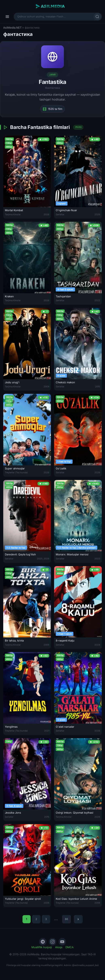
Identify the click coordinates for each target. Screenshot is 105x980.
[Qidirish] (97, 17)
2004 (46, 387)
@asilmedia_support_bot (85, 965)
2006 (97, 903)
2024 (97, 645)
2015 (98, 387)
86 (66, 919)
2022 (97, 300)
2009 (46, 645)
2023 (97, 559)
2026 (46, 214)
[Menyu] (7, 17)
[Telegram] (43, 942)
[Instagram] (52, 942)
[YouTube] (62, 942)
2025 (40, 559)
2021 (47, 731)
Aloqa (59, 947)
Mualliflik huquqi (42, 947)
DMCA (70, 947)
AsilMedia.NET (12, 28)
